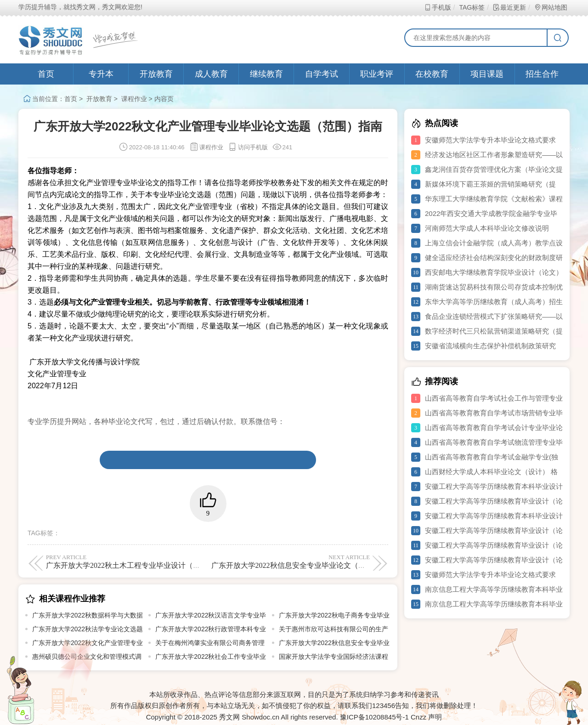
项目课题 (487, 74)
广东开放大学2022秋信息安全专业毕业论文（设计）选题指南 (311, 561)
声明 (435, 717)
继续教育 (266, 74)
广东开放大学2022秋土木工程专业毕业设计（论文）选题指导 (145, 561)
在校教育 (432, 74)
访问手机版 (248, 147)
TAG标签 (472, 7)
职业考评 (377, 74)
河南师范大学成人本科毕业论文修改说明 (487, 228)
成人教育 (211, 74)
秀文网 (229, 717)
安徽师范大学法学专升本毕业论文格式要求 (490, 140)
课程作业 (134, 99)
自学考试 (322, 74)
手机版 (438, 7)
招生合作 (542, 74)
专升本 (101, 74)
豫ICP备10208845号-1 (374, 717)
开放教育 (156, 74)
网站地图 (551, 7)
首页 (46, 74)
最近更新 (509, 7)
